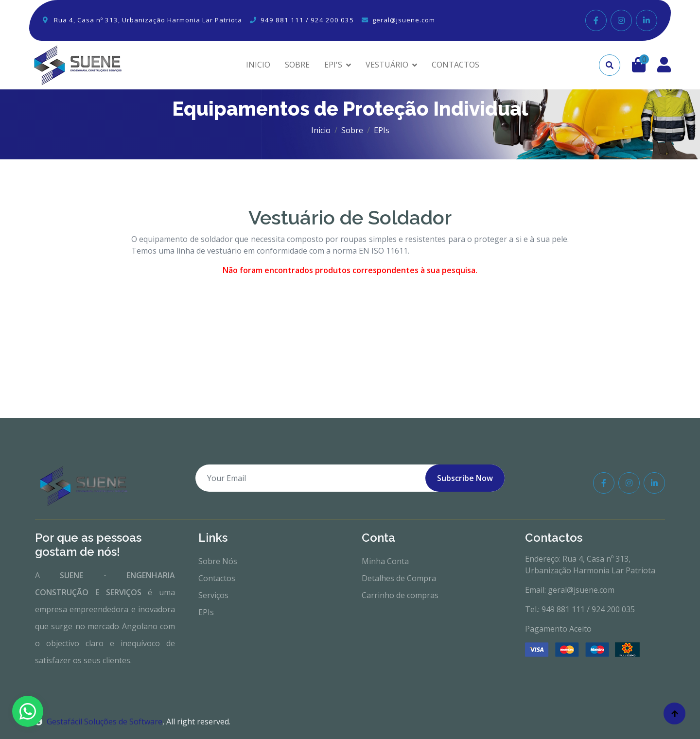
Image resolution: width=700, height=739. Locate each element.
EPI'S (333, 65)
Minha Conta (385, 561)
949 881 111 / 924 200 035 (307, 20)
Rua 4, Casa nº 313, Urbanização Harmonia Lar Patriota (148, 20)
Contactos (217, 578)
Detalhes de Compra (399, 578)
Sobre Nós (218, 561)
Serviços (213, 595)
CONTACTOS (455, 65)
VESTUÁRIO (387, 65)
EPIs (206, 612)
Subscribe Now (465, 478)
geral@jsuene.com (404, 20)
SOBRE (297, 65)
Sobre (352, 130)
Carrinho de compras (400, 595)
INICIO (258, 65)
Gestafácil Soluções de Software (99, 722)
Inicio (321, 130)
